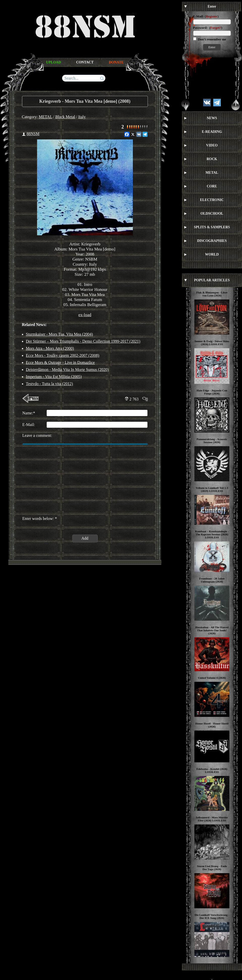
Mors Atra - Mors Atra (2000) (50, 348)
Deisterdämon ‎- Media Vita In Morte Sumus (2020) (67, 370)
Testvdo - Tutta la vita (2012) (50, 384)
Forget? (216, 28)
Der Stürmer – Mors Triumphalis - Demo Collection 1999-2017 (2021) (83, 341)
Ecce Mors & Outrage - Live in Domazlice (60, 362)
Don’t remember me (212, 39)
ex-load (85, 315)
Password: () (208, 28)
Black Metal (65, 117)
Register (211, 16)
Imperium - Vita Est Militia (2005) (54, 377)
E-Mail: (199, 16)
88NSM (33, 134)
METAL (46, 117)
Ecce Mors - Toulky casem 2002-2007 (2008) (63, 355)
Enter (212, 47)
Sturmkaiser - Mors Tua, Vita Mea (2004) (59, 334)
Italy (82, 117)
